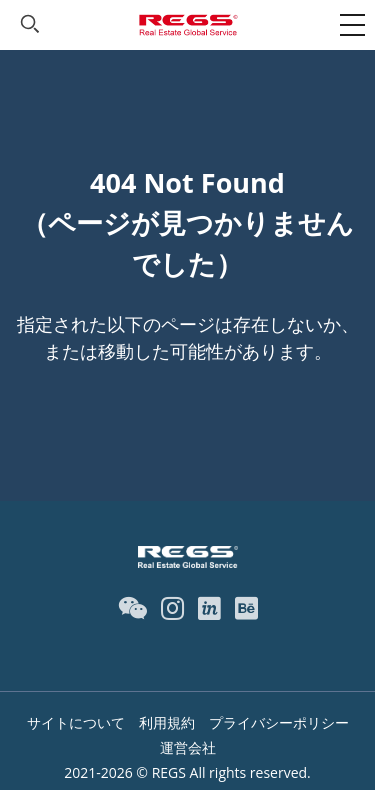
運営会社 (188, 747)
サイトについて (76, 722)
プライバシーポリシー (279, 722)
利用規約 (167, 722)
